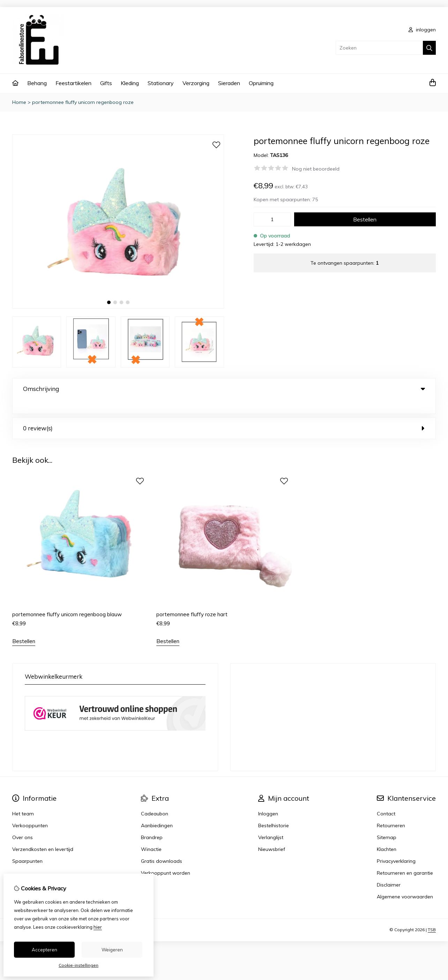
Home (19, 102)
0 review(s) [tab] (224, 414)
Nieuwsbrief (272, 835)
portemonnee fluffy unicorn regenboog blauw (67, 600)
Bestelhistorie (274, 811)
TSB (432, 915)
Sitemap (387, 823)
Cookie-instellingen (79, 965)
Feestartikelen (73, 83)
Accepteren (44, 950)
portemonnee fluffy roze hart (192, 600)
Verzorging (196, 83)
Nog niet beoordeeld (316, 169)
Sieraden (229, 83)
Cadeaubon (155, 799)
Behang (37, 83)
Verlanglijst (271, 823)
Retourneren (391, 811)
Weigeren (112, 950)
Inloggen (268, 799)
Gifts (106, 83)
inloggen (422, 30)
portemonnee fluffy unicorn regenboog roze (83, 102)
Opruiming (261, 83)
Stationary (161, 83)
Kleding (130, 83)
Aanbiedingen (157, 811)
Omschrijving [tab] (224, 389)
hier (98, 927)
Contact (386, 799)
